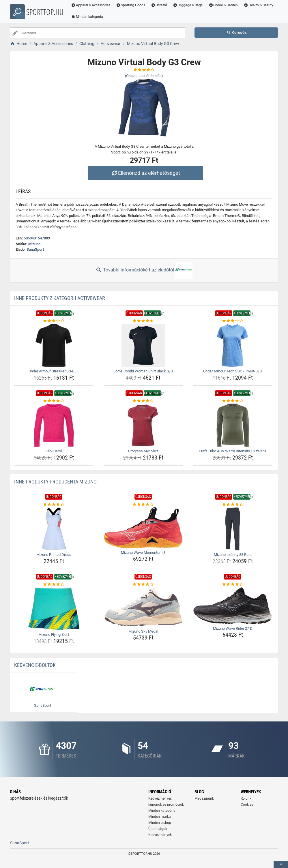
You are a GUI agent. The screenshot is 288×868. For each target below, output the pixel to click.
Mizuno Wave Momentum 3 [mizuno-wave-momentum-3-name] (143, 553)
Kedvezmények (160, 835)
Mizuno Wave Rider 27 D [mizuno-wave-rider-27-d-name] (233, 628)
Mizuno (34, 244)
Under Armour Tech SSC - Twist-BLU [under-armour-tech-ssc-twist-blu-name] (233, 371)
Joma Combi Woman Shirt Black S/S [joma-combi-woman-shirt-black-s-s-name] (143, 371)
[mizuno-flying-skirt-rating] (54, 584)
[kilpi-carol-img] (54, 425)
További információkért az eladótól (144, 270)
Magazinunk (204, 798)
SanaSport (35, 249)
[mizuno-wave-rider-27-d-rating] (233, 584)
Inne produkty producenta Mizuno (55, 482)
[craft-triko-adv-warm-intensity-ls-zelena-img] (233, 425)
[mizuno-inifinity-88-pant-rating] (233, 505)
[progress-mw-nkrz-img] (143, 425)
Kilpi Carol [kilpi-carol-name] (54, 451)
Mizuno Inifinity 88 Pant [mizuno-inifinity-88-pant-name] (233, 555)
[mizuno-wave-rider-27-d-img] (233, 606)
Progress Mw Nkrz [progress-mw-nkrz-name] (143, 451)
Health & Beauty (258, 5)
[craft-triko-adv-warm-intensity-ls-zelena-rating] (233, 401)
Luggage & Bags (188, 5)
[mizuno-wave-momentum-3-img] (143, 528)
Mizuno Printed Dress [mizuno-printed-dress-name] (54, 555)
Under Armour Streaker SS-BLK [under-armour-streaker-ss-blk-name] (54, 371)
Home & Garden (223, 5)
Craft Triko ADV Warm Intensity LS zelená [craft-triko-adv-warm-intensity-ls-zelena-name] (233, 451)
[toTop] (281, 865)
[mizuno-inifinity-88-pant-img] (233, 529)
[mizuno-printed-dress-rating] (54, 505)
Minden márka (160, 817)
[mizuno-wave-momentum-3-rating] (143, 505)
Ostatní (159, 5)
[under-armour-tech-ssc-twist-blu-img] (233, 345)
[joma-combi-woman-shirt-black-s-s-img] (143, 345)
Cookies (247, 805)
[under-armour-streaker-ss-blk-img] (54, 345)
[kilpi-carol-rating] (54, 401)
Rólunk (246, 798)
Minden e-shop (160, 823)
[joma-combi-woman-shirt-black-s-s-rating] (143, 321)
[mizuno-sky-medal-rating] (143, 584)
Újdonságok (158, 829)
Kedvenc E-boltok (35, 665)
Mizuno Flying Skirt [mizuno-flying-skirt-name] (54, 634)
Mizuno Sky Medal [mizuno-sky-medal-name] (143, 631)
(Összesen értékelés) (144, 76)
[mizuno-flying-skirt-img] (54, 609)
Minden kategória (87, 17)
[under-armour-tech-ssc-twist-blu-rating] (233, 321)
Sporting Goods (131, 5)
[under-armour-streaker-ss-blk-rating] (54, 321)
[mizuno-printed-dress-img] (54, 529)
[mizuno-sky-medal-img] (143, 607)
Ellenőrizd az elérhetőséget (145, 173)
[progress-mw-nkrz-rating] (143, 401)
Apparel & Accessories (91, 5)
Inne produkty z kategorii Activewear (60, 298)
